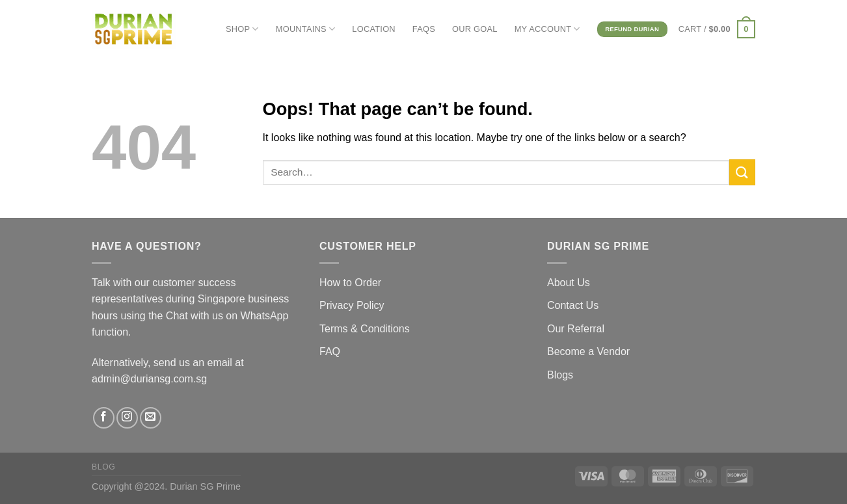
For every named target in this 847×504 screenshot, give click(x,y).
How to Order (350, 283)
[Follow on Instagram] (127, 418)
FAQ (330, 351)
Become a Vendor (588, 351)
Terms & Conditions (365, 329)
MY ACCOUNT (547, 29)
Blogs (560, 375)
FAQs (424, 29)
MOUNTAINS (306, 29)
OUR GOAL (475, 29)
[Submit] (742, 172)
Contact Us (573, 305)
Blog (103, 467)
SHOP (242, 29)
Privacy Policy (352, 305)
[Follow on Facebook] (104, 418)
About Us (569, 283)
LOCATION (374, 29)
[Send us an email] (151, 418)
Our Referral (576, 329)
